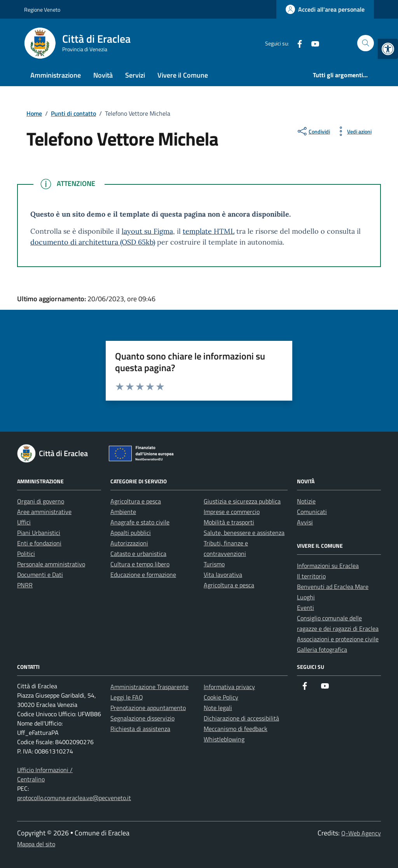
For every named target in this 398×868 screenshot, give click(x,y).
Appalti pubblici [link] (131, 533)
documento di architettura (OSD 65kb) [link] (93, 242)
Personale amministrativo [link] (51, 564)
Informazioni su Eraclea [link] (328, 566)
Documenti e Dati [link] (40, 575)
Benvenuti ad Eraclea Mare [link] (333, 587)
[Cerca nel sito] (366, 43)
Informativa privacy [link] (229, 687)
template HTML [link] (209, 231)
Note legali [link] (218, 708)
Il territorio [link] (311, 576)
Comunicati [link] (312, 512)
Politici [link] (26, 554)
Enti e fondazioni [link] (39, 543)
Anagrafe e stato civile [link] (140, 522)
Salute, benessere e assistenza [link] (244, 533)
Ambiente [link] (123, 512)
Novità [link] (103, 75)
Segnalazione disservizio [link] (142, 718)
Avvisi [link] (305, 522)
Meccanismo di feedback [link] (236, 729)
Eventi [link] (305, 608)
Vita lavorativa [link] (223, 575)
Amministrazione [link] (56, 75)
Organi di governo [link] (41, 501)
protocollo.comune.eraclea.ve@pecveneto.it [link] (74, 798)
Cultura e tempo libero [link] (140, 564)
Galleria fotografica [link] (322, 649)
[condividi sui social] (313, 131)
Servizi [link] (135, 75)
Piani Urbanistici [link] (39, 533)
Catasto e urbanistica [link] (138, 554)
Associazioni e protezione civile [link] (338, 639)
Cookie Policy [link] (221, 697)
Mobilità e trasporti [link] (229, 522)
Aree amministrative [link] (44, 512)
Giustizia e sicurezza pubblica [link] (242, 501)
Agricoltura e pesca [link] (136, 501)
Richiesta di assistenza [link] (140, 729)
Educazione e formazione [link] (143, 575)
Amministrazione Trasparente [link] (149, 687)
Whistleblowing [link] (224, 739)
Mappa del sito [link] (36, 844)
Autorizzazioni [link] (129, 543)
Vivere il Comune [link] (183, 75)
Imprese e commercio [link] (232, 512)
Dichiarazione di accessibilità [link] (241, 718)
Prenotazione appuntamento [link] (148, 708)
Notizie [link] (306, 501)
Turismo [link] (214, 564)
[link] (388, 49)
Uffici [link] (24, 522)
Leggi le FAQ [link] (127, 697)
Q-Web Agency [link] (361, 833)
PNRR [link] (25, 585)
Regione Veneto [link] (42, 10)
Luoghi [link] (306, 597)
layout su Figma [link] (147, 231)
